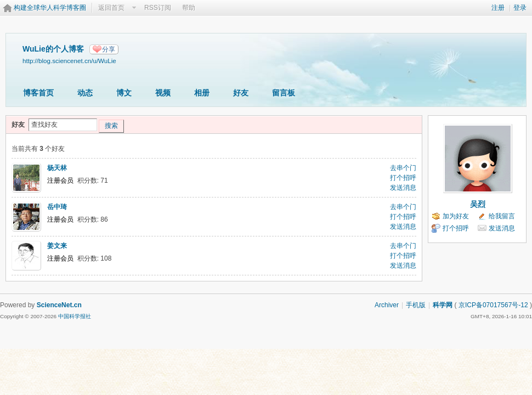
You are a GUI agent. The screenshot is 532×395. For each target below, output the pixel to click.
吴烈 (478, 204)
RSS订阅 (158, 8)
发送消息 (403, 188)
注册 (498, 8)
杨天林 (57, 168)
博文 (124, 93)
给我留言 (502, 216)
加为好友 (456, 216)
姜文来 (57, 246)
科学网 (443, 305)
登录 (520, 8)
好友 (241, 93)
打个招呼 (403, 178)
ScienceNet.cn (59, 305)
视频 (163, 93)
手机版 (416, 305)
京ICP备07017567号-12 (493, 305)
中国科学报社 (75, 316)
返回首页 (111, 8)
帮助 (189, 8)
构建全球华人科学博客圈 (50, 8)
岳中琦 (57, 207)
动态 (85, 93)
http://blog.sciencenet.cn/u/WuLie (69, 61)
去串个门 (403, 168)
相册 (202, 93)
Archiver (387, 305)
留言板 (284, 93)
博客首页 (38, 93)
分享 (109, 49)
